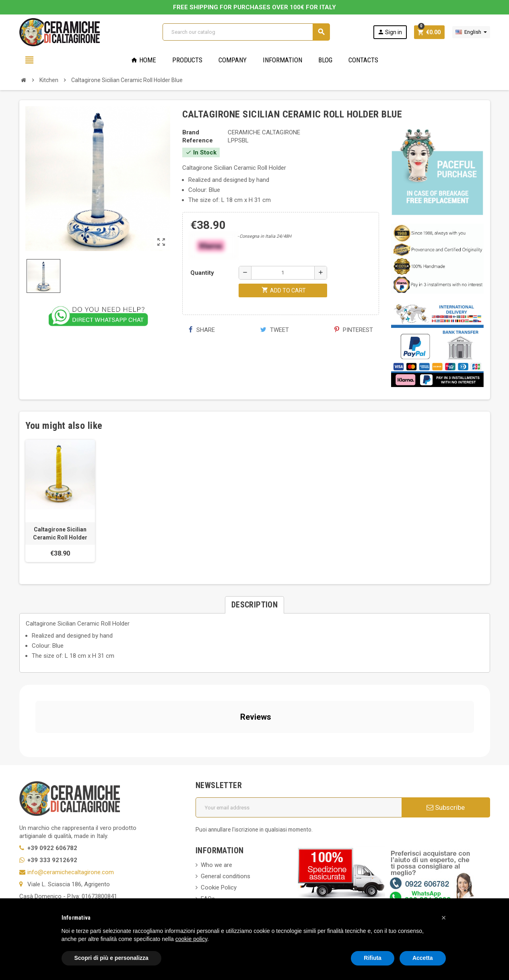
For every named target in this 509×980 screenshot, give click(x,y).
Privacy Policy (37, 856)
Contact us (215, 871)
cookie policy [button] (191, 939)
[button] (444, 918)
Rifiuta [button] (373, 958)
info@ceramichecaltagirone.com (71, 800)
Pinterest (354, 330)
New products (219, 860)
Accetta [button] (423, 958)
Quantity (202, 273)
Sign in (390, 32)
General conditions (226, 804)
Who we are (216, 793)
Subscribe (446, 735)
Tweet (275, 330)
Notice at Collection (45, 893)
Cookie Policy (37, 869)
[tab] (254, 605)
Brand (191, 132)
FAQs (208, 826)
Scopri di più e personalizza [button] (111, 958)
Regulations (216, 849)
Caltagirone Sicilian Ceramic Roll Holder (60, 533)
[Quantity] (283, 273)
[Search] (246, 32)
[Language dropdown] (471, 32)
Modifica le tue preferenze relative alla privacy (87, 881)
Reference (198, 140)
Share (202, 330)
